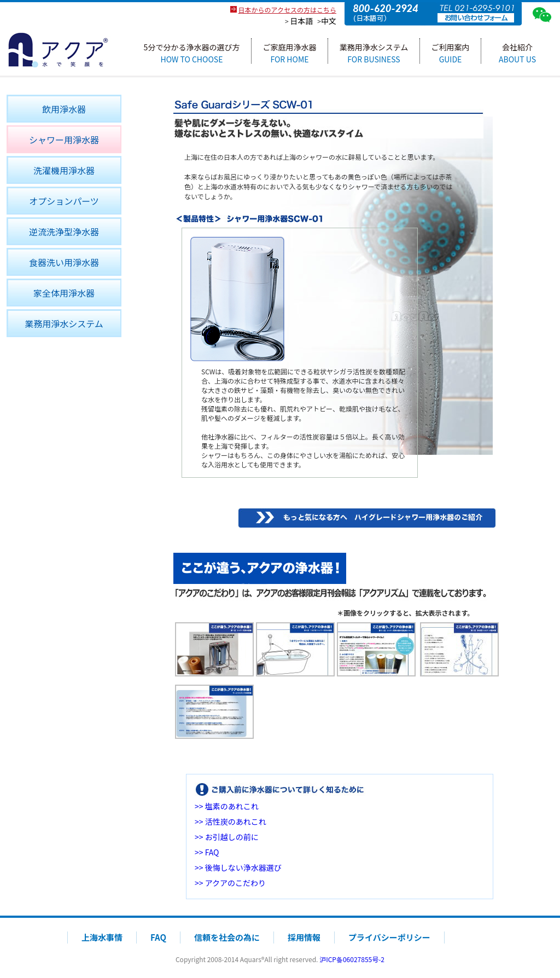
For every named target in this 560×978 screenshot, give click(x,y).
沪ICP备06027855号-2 (352, 959)
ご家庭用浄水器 (290, 53)
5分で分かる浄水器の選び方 (192, 53)
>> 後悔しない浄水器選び (238, 867)
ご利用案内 (451, 53)
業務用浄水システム (374, 53)
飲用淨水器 (64, 109)
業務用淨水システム (64, 323)
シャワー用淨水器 (64, 140)
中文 (329, 21)
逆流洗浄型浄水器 (64, 232)
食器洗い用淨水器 (64, 262)
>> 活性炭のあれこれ (231, 821)
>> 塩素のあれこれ (227, 806)
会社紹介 (517, 53)
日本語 (301, 21)
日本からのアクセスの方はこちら (287, 10)
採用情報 (304, 937)
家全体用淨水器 (64, 293)
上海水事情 (102, 937)
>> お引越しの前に (227, 837)
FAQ (158, 937)
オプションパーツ (64, 201)
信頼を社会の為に (227, 937)
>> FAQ (207, 852)
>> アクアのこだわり (230, 883)
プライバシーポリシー (389, 937)
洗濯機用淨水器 (64, 170)
